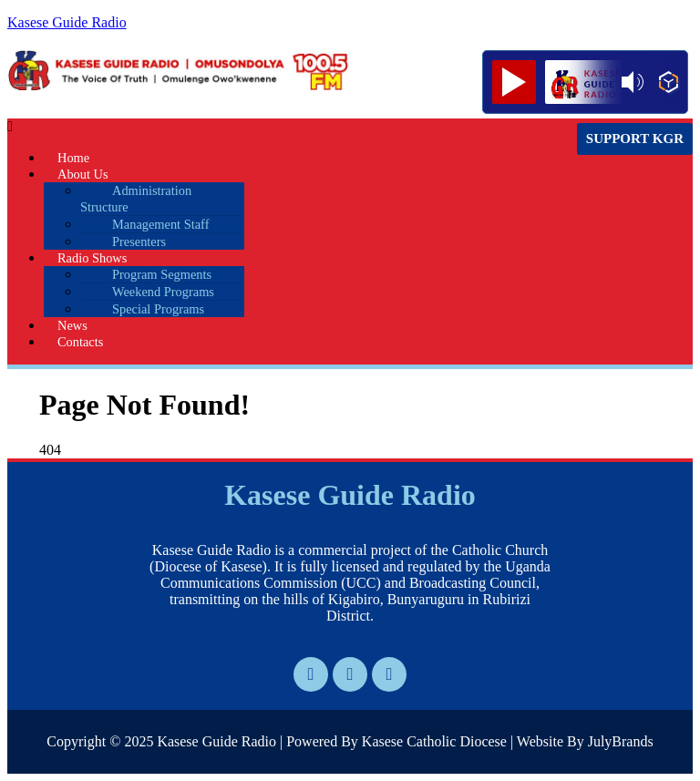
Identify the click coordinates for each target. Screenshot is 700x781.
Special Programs (158, 309)
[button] (247, 127)
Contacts (80, 342)
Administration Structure (136, 199)
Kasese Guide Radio (67, 22)
